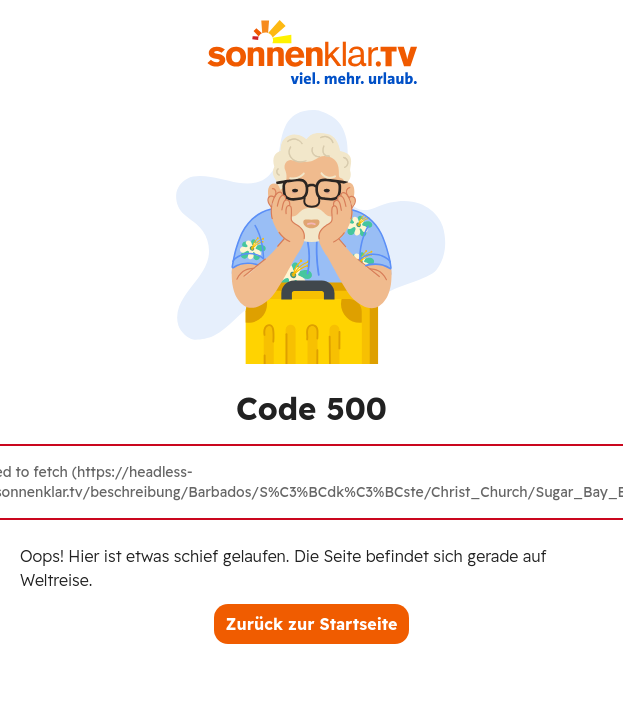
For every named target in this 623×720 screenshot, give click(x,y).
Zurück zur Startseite (312, 624)
